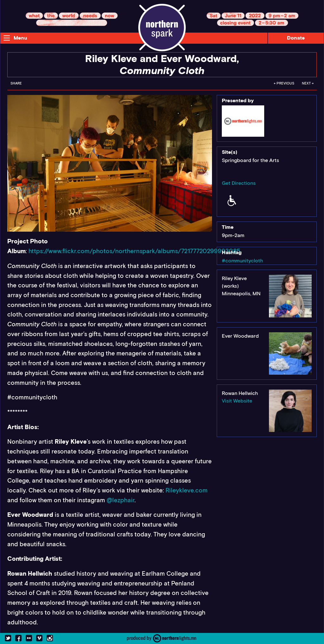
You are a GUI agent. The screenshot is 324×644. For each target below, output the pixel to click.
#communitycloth (242, 261)
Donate (296, 38)
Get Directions (239, 183)
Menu (20, 38)
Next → (308, 83)
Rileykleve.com (187, 490)
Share (16, 83)
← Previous (284, 83)
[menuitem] (16, 85)
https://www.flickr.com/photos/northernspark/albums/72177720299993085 (134, 251)
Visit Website (237, 401)
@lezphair (121, 500)
